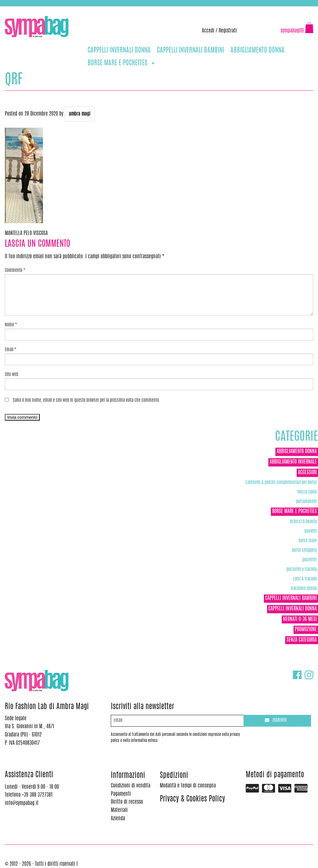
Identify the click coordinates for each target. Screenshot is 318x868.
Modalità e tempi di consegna (188, 786)
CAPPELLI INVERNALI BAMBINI (191, 50)
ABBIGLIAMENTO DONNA (258, 50)
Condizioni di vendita (131, 786)
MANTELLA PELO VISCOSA (26, 233)
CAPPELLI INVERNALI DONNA (119, 50)
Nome (11, 325)
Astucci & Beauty (303, 522)
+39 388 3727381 (32, 10)
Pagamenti (121, 794)
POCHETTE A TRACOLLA (302, 569)
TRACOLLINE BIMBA (304, 589)
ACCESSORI (307, 473)
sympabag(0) (292, 31)
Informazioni (128, 776)
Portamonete (306, 502)
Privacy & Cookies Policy (192, 799)
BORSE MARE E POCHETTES (122, 63)
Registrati (228, 31)
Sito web (11, 375)
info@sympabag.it (89, 10)
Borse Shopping (304, 550)
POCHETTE (310, 560)
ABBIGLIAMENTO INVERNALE (293, 462)
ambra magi (80, 114)
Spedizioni (174, 776)
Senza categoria (302, 640)
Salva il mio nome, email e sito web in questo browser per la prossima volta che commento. (86, 401)
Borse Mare (308, 541)
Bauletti (311, 531)
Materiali (119, 810)
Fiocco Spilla (307, 492)
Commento (15, 271)
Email (11, 350)
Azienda (118, 819)
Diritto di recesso (127, 802)
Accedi (208, 31)
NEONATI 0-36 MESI (300, 619)
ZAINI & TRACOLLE (305, 579)
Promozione (306, 630)
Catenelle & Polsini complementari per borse (281, 483)
